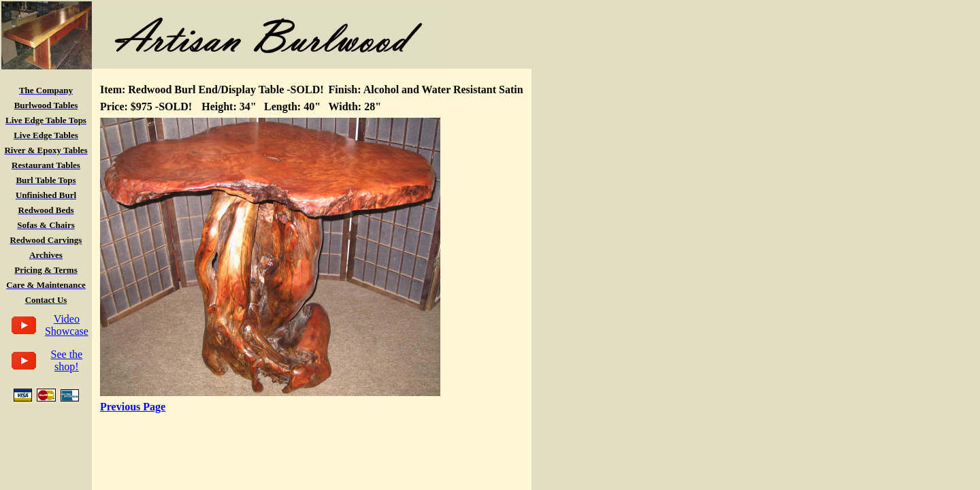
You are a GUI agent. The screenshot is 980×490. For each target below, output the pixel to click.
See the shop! (67, 360)
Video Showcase (67, 325)
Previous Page (133, 407)
